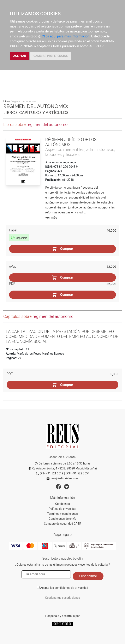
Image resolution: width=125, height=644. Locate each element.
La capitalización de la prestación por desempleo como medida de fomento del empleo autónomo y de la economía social (62, 336)
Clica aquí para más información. (66, 36)
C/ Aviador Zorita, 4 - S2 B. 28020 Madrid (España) (62, 468)
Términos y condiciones (62, 514)
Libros (7, 101)
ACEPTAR (20, 56)
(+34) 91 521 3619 (50, 473)
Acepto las (64, 588)
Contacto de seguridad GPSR (62, 524)
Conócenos (63, 504)
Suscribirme (88, 576)
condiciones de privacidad (71, 588)
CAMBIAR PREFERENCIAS (51, 56)
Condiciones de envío (63, 519)
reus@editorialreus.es (62, 478)
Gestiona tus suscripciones (63, 598)
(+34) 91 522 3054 (78, 473)
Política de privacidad (62, 509)
